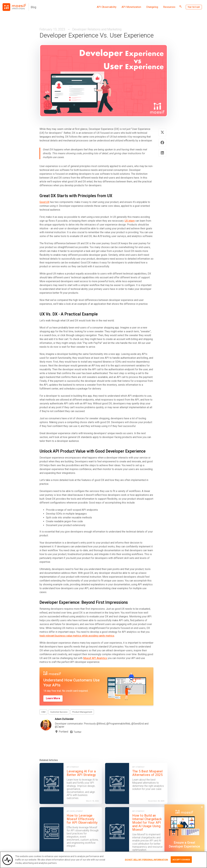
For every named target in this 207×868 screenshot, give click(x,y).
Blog (33, 7)
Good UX (44, 202)
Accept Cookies (181, 860)
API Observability (107, 7)
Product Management (82, 712)
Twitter (76, 732)
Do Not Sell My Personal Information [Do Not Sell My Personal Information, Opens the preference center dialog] (147, 860)
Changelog (152, 7)
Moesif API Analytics (95, 658)
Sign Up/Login (194, 7)
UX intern (130, 221)
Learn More (53, 698)
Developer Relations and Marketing (97, 29)
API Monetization (131, 7)
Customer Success (59, 712)
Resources (169, 7)
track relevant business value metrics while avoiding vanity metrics (77, 636)
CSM (43, 712)
